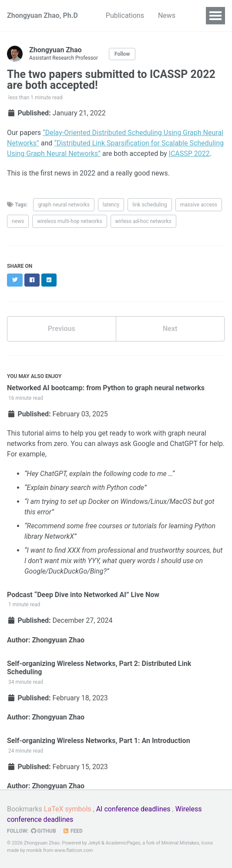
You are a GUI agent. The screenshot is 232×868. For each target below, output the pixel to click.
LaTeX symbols (68, 809)
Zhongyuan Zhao (58, 640)
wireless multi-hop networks (69, 221)
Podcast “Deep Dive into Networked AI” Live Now (83, 595)
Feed (73, 831)
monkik (34, 850)
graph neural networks (64, 205)
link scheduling (150, 205)
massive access (199, 205)
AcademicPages (123, 843)
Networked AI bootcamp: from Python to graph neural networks (106, 388)
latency (111, 205)
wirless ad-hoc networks (143, 221)
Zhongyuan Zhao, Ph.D (42, 15)
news (18, 221)
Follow (122, 54)
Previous (62, 329)
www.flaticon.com (74, 850)
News (167, 15)
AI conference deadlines (133, 809)
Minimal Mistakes (180, 843)
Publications (125, 15)
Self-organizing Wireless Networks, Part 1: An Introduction (99, 741)
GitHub (44, 831)
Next (170, 329)
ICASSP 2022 (189, 154)
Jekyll (94, 843)
